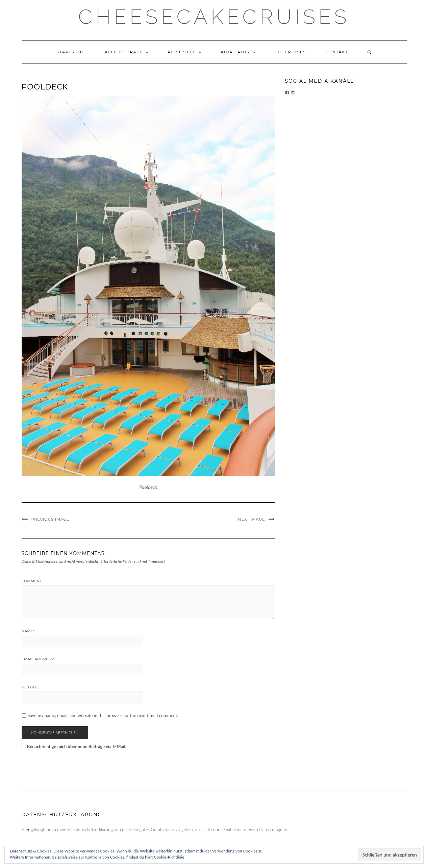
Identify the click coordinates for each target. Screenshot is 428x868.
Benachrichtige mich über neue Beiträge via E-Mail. (77, 746)
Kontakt (337, 52)
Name (28, 631)
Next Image (252, 519)
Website (30, 687)
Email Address (38, 659)
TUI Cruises (291, 52)
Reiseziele (184, 52)
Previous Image (51, 519)
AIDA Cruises (238, 52)
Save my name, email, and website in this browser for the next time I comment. (103, 716)
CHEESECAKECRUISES (214, 17)
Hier (26, 830)
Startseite (71, 52)
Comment (32, 581)
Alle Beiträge (127, 52)
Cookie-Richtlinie (169, 857)
